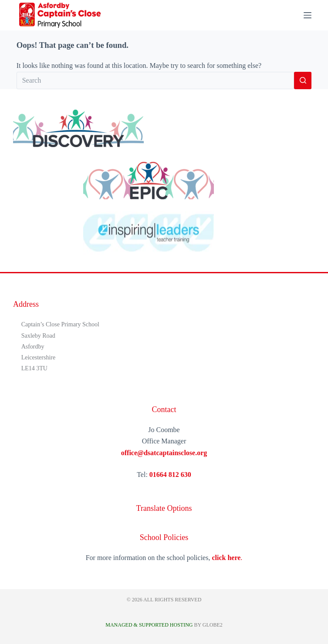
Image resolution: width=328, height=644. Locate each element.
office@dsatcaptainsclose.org (164, 453)
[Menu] (308, 15)
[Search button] (303, 80)
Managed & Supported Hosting (149, 625)
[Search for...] (156, 80)
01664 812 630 (170, 475)
